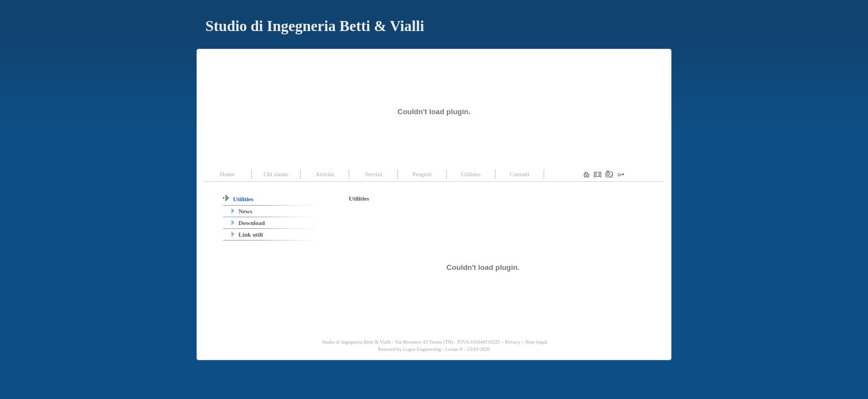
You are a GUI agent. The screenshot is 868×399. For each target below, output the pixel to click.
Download (248, 223)
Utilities (238, 199)
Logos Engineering (422, 349)
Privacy (513, 342)
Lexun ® (454, 349)
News (242, 211)
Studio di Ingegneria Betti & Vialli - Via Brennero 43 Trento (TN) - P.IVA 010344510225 (410, 342)
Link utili (247, 234)
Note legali (536, 342)
